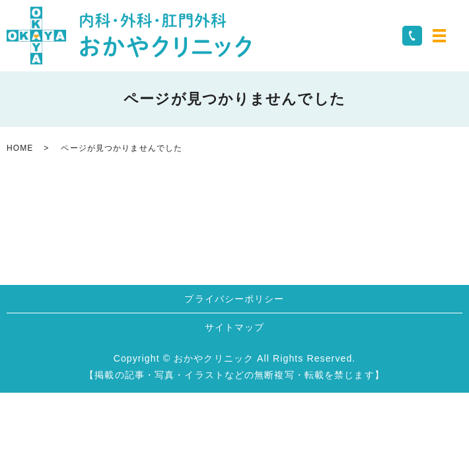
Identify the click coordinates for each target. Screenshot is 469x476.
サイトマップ (235, 327)
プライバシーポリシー (234, 299)
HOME (20, 148)
